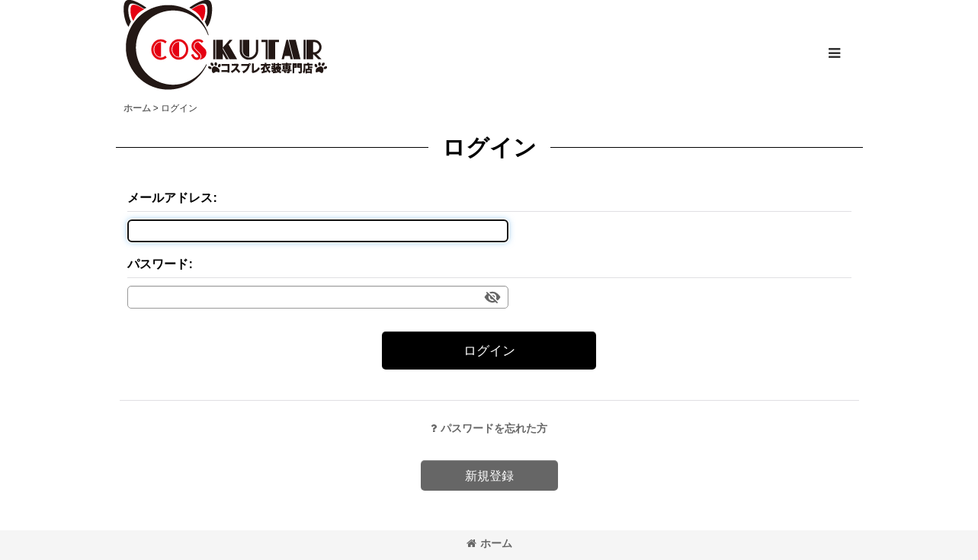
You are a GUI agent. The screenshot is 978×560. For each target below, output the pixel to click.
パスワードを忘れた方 (489, 428)
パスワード (158, 264)
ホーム (489, 543)
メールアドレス (170, 197)
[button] (834, 53)
